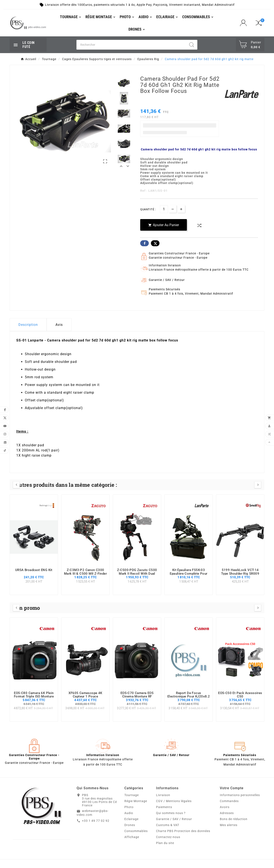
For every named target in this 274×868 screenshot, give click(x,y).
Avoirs (225, 807)
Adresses (227, 813)
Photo (129, 807)
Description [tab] (28, 325)
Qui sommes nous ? (171, 813)
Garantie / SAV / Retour (174, 819)
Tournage (132, 795)
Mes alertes (229, 825)
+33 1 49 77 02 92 (96, 821)
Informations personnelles (240, 795)
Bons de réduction (234, 819)
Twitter (155, 243)
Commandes (229, 801)
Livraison (163, 795)
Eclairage (131, 819)
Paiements (164, 807)
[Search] (192, 45)
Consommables (136, 831)
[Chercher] (132, 45)
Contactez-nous (168, 837)
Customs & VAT (168, 825)
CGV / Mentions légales (174, 801)
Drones (130, 825)
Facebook (144, 243)
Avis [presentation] (59, 325)
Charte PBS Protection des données (183, 831)
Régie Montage (136, 801)
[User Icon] (245, 23)
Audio (129, 813)
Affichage (132, 837)
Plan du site (165, 843)
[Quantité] (164, 209)
